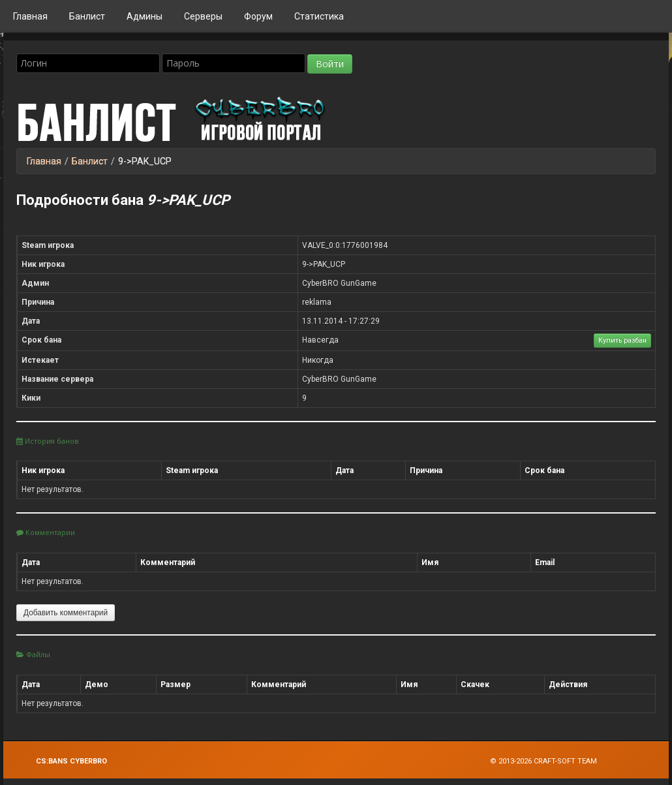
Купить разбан (622, 340)
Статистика (319, 16)
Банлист (87, 16)
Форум (258, 16)
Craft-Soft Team (565, 761)
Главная (30, 16)
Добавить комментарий (66, 613)
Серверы (203, 16)
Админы (145, 16)
